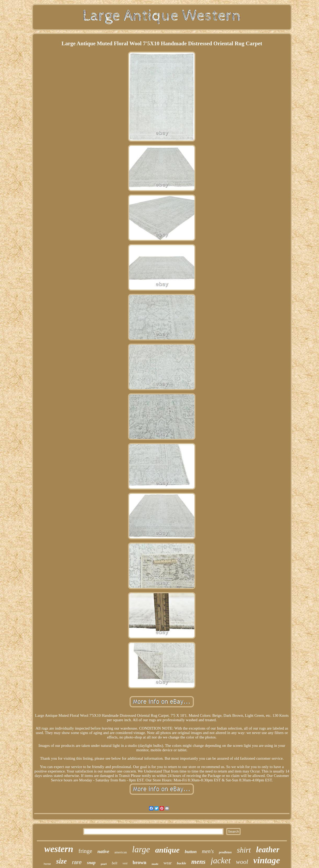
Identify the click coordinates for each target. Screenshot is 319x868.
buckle (181, 863)
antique (167, 850)
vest (125, 863)
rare (77, 862)
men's (208, 851)
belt (115, 863)
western (59, 849)
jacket (221, 860)
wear (168, 863)
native (103, 852)
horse (47, 864)
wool (242, 862)
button (191, 852)
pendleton (225, 852)
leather (268, 850)
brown (140, 862)
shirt (244, 850)
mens (198, 862)
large (141, 849)
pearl (104, 864)
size (62, 861)
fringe (85, 851)
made (155, 864)
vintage (267, 860)
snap (91, 863)
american (121, 852)
